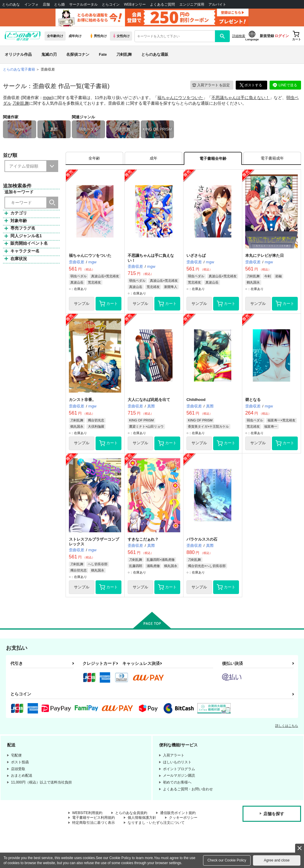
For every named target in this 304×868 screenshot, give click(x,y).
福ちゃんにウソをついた (180, 98)
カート (109, 304)
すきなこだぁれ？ (143, 539)
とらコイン (111, 4)
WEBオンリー (135, 4)
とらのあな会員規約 (131, 813)
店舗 (46, 4)
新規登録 (267, 36)
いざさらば (196, 255)
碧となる (253, 400)
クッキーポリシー (183, 818)
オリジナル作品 (18, 54)
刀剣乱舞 (124, 54)
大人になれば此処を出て (149, 400)
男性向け (98, 36)
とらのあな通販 (155, 54)
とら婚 (59, 4)
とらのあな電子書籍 (19, 69)
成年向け (75, 36)
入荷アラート (211, 85)
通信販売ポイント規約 (178, 813)
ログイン (282, 36)
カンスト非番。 (82, 400)
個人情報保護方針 (142, 818)
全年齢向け (55, 36)
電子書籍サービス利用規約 (94, 818)
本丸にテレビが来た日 (265, 255)
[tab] (94, 159)
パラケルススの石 (202, 539)
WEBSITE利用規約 (87, 813)
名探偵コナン (78, 54)
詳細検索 (239, 36)
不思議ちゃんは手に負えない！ (240, 98)
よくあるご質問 (162, 4)
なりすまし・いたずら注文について (156, 823)
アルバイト (217, 4)
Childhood (196, 400)
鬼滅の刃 (49, 54)
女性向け (121, 36)
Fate (103, 54)
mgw (47, 98)
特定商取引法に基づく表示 (94, 823)
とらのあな (11, 4)
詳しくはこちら (287, 726)
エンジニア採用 (192, 4)
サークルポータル (83, 4)
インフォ (31, 4)
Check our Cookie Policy (227, 860)
